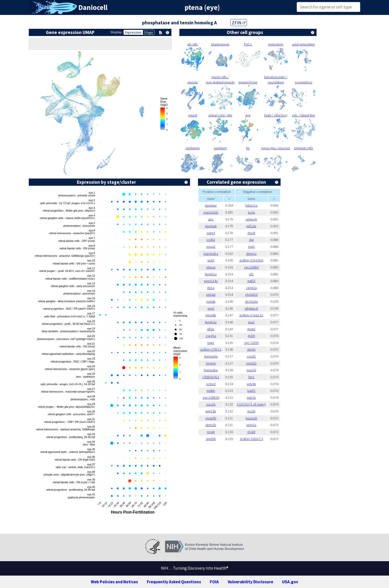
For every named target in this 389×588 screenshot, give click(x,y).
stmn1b (211, 425)
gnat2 (251, 329)
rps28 (251, 432)
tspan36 (251, 418)
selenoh (251, 219)
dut (251, 240)
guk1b (251, 398)
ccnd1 (251, 356)
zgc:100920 (211, 398)
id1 (251, 274)
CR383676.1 (211, 377)
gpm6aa (211, 205)
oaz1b (211, 404)
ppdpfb (211, 418)
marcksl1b (211, 212)
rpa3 (251, 322)
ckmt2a (251, 288)
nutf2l (251, 281)
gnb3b (251, 384)
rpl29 (251, 336)
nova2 (211, 247)
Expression (133, 32)
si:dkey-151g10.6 (251, 260)
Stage (149, 32)
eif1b (211, 329)
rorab (211, 432)
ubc (211, 219)
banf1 (251, 391)
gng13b (211, 411)
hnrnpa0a (211, 356)
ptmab (211, 294)
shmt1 (251, 349)
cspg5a (211, 336)
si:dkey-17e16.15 (251, 315)
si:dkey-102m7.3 (251, 439)
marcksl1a (211, 254)
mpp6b (211, 315)
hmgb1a (211, 274)
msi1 (251, 247)
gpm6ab (211, 226)
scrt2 (211, 260)
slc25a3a (251, 301)
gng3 (211, 308)
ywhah (211, 301)
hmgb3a (211, 322)
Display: (116, 32)
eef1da (251, 226)
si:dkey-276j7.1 (211, 349)
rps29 (251, 411)
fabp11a (251, 205)
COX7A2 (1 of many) (251, 404)
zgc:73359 (251, 343)
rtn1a (211, 288)
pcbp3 (211, 384)
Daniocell (93, 7)
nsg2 (211, 343)
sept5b (211, 439)
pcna (251, 212)
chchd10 (251, 294)
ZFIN (239, 23)
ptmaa (211, 267)
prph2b (251, 363)
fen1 (251, 377)
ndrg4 (211, 233)
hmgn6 (211, 363)
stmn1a (251, 254)
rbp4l (251, 233)
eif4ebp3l (251, 308)
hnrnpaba (211, 370)
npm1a (251, 425)
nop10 (251, 370)
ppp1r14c (211, 281)
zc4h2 (211, 240)
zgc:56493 (251, 267)
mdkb (211, 391)
